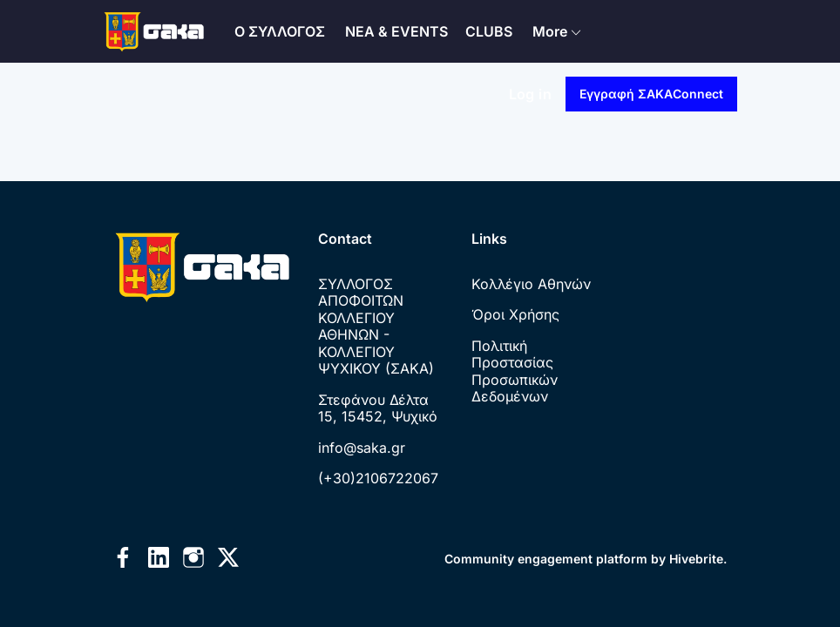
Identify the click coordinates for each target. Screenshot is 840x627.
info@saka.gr (362, 448)
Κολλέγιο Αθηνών (531, 284)
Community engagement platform (546, 559)
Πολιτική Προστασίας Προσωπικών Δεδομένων (515, 371)
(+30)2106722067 (378, 478)
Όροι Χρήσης (515, 314)
